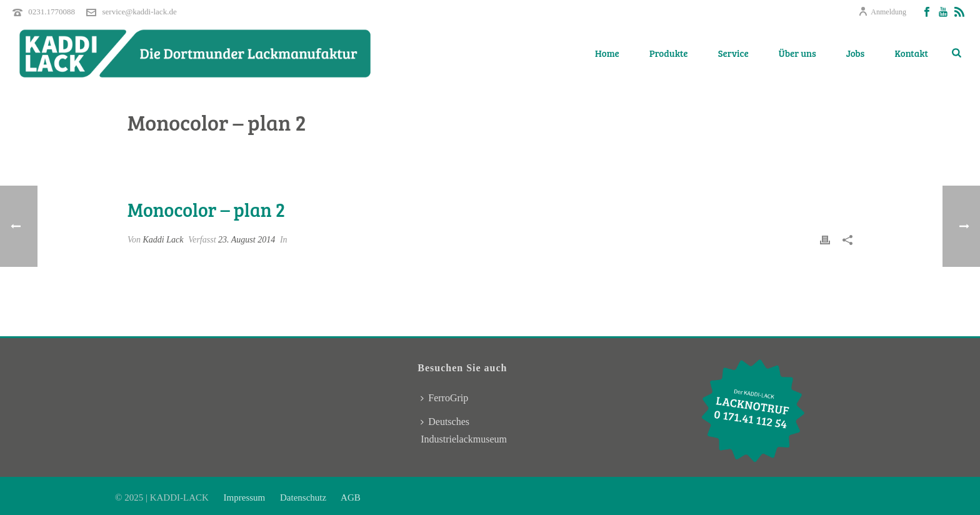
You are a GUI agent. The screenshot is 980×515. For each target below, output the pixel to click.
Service (733, 53)
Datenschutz (303, 497)
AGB (350, 497)
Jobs (856, 53)
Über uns (797, 53)
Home (607, 53)
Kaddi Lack (163, 240)
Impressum (246, 497)
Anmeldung (882, 12)
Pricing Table (738, 154)
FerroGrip (444, 398)
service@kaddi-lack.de (140, 12)
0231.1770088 (52, 12)
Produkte (669, 53)
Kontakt (911, 53)
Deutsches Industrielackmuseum (464, 430)
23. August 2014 (247, 240)
